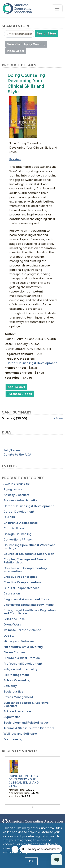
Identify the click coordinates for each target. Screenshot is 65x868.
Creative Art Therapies (20, 577)
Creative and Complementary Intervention (25, 570)
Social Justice (13, 692)
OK (31, 861)
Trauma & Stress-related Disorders (29, 728)
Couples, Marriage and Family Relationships (25, 561)
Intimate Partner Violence (22, 630)
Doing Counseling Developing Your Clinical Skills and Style (24, 781)
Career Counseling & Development (29, 506)
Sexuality (10, 686)
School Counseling (17, 680)
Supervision (12, 717)
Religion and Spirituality (20, 669)
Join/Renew (12, 450)
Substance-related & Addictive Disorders (26, 704)
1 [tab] (34, 807)
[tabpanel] (32, 780)
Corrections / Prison (18, 539)
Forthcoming (13, 739)
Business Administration (21, 500)
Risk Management (16, 675)
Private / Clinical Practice (22, 658)
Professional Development (23, 664)
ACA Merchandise (17, 484)
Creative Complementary (22, 582)
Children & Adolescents (21, 523)
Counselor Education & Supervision (29, 554)
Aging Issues (13, 489)
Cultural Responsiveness (21, 588)
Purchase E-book (20, 394)
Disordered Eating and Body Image (29, 605)
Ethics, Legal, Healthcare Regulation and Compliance (30, 612)
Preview (15, 159)
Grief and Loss (14, 619)
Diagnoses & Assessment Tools (26, 599)
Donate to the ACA (17, 455)
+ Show (58, 418)
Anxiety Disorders (16, 495)
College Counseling (18, 534)
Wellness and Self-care (20, 734)
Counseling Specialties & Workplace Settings (29, 547)
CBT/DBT (10, 517)
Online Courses (15, 652)
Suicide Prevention (17, 711)
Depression (12, 593)
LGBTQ (9, 636)
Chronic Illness (14, 528)
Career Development (19, 512)
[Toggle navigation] (57, 8)
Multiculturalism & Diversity (23, 647)
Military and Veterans (19, 641)
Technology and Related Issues (26, 723)
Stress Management (18, 697)
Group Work (12, 624)
